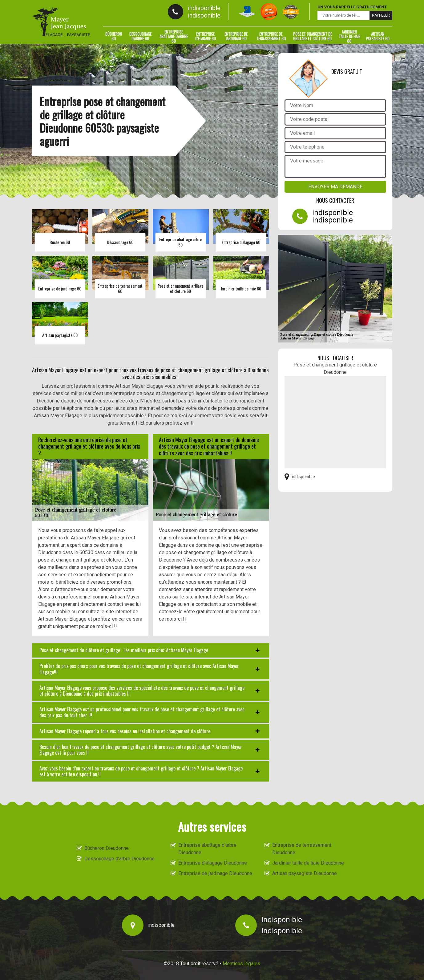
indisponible (204, 8)
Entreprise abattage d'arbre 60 (174, 36)
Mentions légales (241, 964)
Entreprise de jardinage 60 (236, 36)
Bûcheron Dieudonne (107, 848)
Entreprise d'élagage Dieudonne (213, 863)
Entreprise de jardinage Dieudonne (215, 873)
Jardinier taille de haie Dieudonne (308, 863)
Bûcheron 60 (114, 36)
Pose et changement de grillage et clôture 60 (313, 36)
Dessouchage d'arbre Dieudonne (119, 859)
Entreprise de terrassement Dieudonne (302, 849)
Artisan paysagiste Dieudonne (305, 873)
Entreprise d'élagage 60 (206, 36)
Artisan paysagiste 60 (378, 36)
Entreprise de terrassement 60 (271, 36)
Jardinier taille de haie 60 (349, 36)
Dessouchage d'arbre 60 (140, 36)
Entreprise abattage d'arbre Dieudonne (207, 849)
